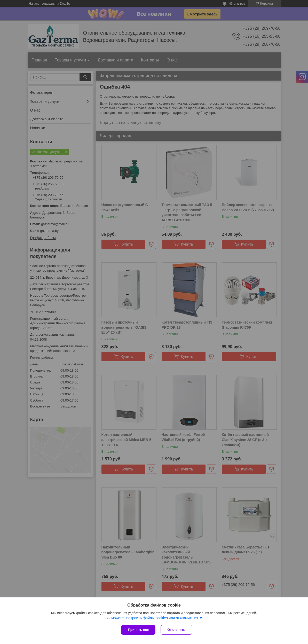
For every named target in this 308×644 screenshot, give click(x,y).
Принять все (138, 630)
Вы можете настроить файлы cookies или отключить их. (152, 618)
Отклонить (176, 630)
